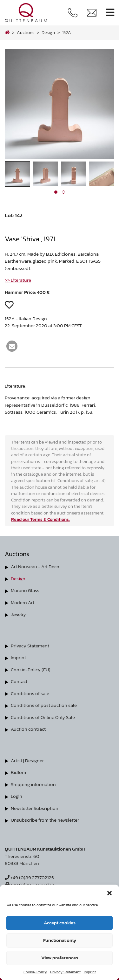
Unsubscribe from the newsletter (45, 820)
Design (18, 579)
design (48, 32)
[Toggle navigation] (110, 13)
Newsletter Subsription (35, 808)
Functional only (60, 940)
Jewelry (18, 614)
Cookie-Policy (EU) (31, 669)
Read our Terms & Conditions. (40, 519)
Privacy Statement (65, 972)
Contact (19, 681)
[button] (109, 893)
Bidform (19, 772)
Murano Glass (25, 590)
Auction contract (28, 729)
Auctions (26, 32)
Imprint (90, 972)
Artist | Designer (27, 760)
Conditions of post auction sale (44, 705)
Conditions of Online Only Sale (43, 717)
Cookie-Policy (35, 972)
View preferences (60, 958)
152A (67, 32)
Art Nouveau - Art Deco (35, 566)
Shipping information (33, 784)
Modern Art (23, 602)
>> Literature (18, 280)
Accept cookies (60, 923)
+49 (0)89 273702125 (29, 877)
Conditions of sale (30, 693)
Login (17, 796)
